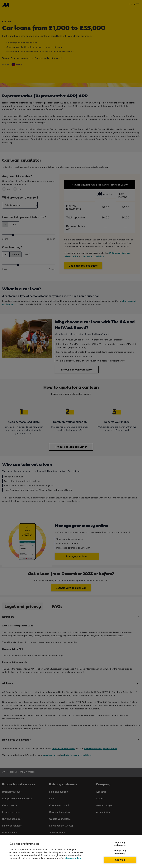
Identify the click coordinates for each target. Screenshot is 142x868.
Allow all (120, 860)
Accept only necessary (120, 852)
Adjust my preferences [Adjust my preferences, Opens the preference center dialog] (120, 844)
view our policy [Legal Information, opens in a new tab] (73, 858)
